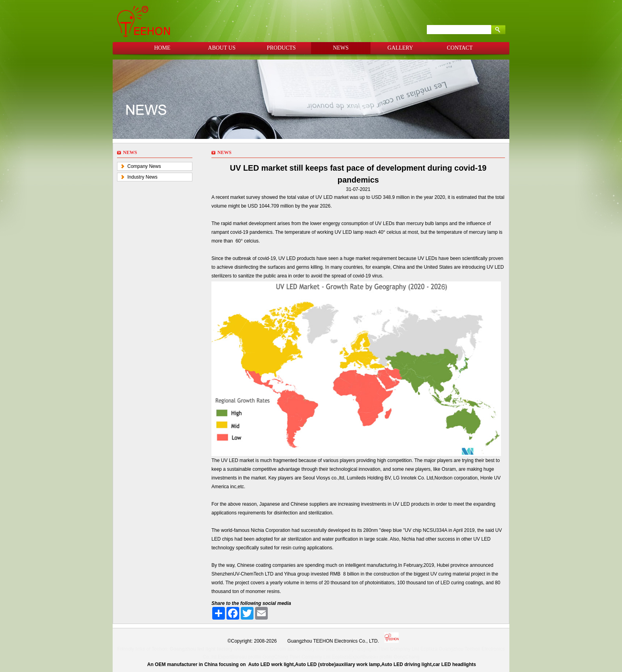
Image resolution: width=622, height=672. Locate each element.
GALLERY (400, 48)
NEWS (341, 48)
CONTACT (460, 48)
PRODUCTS (281, 48)
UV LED (325, 197)
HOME (162, 48)
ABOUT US (222, 48)
